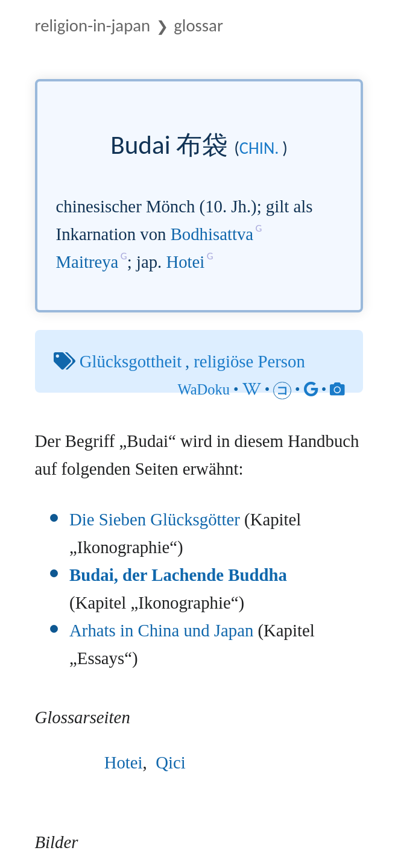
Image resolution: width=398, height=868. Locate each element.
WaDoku (204, 389)
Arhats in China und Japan (161, 630)
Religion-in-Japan (93, 26)
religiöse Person (249, 361)
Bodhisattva (212, 234)
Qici (171, 762)
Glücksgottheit (131, 361)
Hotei (185, 262)
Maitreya (87, 262)
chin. (259, 148)
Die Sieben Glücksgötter (155, 519)
